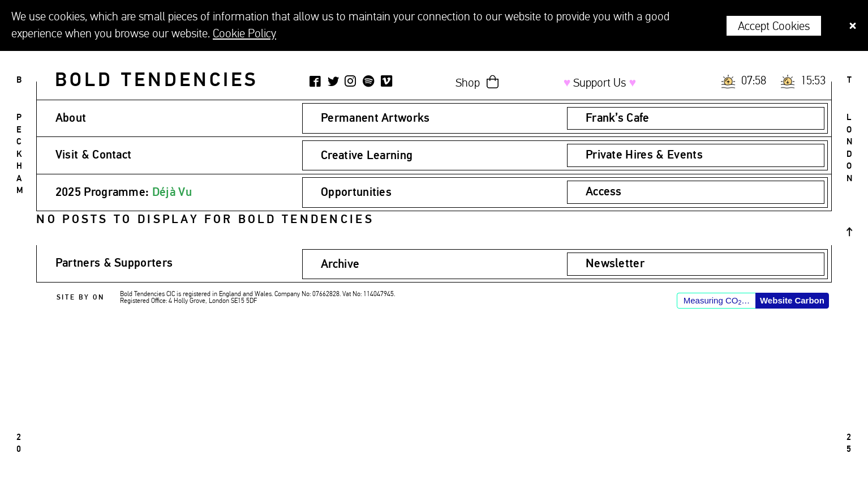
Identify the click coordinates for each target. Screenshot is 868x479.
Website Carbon (792, 300)
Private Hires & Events (644, 155)
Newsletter (615, 264)
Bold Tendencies (157, 81)
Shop (468, 83)
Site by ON (81, 298)
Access (604, 192)
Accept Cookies (774, 27)
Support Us (600, 83)
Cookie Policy (244, 34)
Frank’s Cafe (618, 118)
